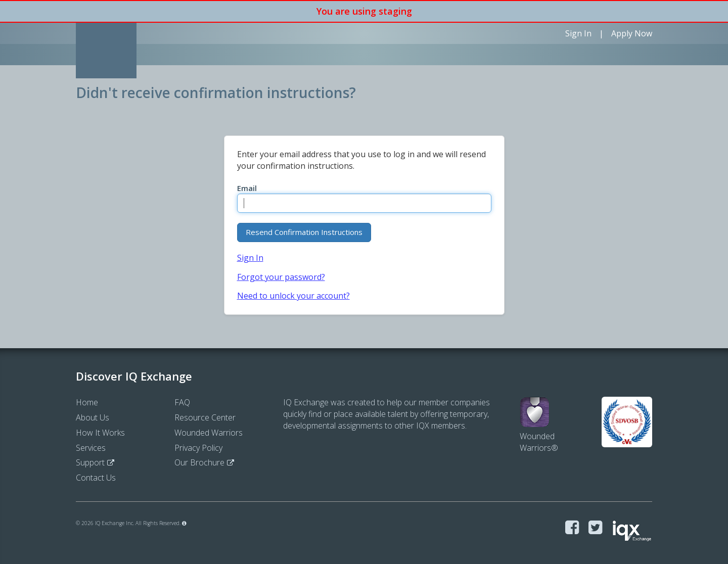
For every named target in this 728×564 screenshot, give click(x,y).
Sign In (578, 33)
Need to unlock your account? (293, 296)
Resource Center (205, 417)
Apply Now (632, 33)
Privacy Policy (198, 448)
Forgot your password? (281, 277)
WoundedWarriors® (539, 430)
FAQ (182, 402)
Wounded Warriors (209, 433)
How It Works (100, 433)
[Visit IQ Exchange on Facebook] (572, 528)
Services (91, 448)
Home (87, 402)
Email (247, 188)
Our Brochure (199, 462)
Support (90, 462)
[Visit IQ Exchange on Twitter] (595, 528)
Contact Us (96, 478)
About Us (93, 417)
